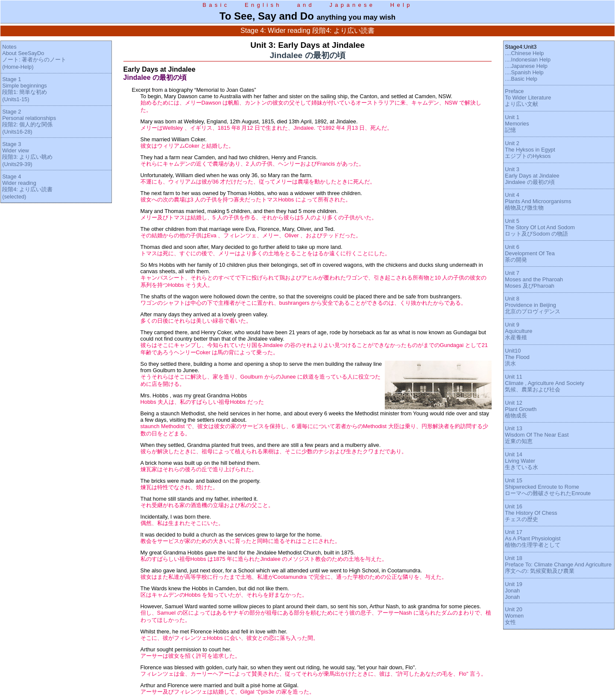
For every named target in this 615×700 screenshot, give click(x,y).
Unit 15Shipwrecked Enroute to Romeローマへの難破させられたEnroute (548, 487)
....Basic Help (521, 79)
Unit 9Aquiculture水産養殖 (518, 331)
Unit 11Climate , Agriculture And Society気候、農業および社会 (545, 383)
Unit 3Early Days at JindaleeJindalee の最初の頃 (532, 176)
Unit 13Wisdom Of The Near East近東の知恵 (537, 435)
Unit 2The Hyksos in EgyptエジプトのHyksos (530, 150)
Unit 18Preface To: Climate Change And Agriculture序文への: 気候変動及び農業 (558, 564)
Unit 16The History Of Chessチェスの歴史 (531, 513)
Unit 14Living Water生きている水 (521, 461)
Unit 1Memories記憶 (517, 124)
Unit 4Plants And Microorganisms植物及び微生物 (538, 201)
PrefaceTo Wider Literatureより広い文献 (528, 98)
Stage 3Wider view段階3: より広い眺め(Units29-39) (27, 154)
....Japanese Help (526, 66)
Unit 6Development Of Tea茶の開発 (530, 253)
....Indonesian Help (528, 60)
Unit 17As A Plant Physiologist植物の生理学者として (533, 538)
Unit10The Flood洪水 (517, 357)
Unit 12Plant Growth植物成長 (521, 409)
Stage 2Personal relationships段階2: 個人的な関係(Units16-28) (29, 122)
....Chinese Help (524, 53)
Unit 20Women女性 (514, 616)
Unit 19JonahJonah (514, 591)
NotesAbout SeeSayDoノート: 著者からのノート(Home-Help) (34, 57)
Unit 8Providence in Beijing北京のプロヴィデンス (533, 305)
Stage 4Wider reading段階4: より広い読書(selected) (27, 187)
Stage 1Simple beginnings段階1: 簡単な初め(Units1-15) (25, 89)
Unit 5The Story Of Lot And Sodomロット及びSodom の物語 (540, 227)
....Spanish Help (524, 72)
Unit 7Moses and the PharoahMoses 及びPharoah (534, 279)
